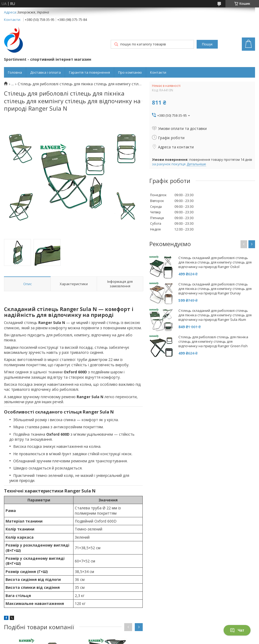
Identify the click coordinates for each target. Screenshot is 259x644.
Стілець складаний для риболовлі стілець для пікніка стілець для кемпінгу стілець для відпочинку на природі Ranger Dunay (215, 289)
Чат (237, 630)
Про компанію (130, 72)
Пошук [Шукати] (207, 44)
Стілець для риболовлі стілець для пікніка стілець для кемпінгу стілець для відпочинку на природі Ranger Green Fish (213, 342)
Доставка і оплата (45, 72)
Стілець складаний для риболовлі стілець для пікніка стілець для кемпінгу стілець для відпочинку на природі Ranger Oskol (215, 262)
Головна (15, 72)
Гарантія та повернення (89, 72)
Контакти (158, 72)
